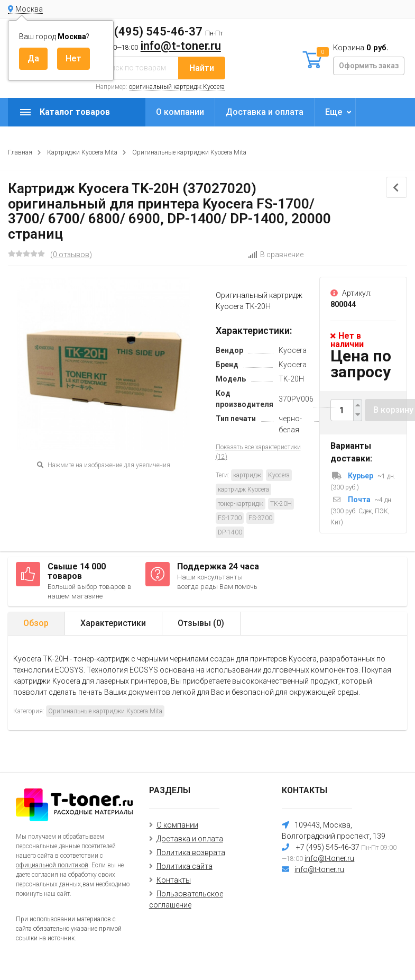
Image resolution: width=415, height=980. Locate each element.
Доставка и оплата (265, 112)
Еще (334, 112)
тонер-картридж (241, 504)
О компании (180, 112)
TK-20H (281, 504)
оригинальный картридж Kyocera (177, 87)
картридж (247, 475)
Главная (20, 152)
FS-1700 (230, 518)
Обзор (36, 623)
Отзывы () (201, 623)
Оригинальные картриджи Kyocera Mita (189, 152)
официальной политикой (52, 865)
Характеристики (113, 623)
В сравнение (276, 255)
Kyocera (279, 475)
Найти (202, 68)
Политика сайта (185, 866)
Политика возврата (191, 852)
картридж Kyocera (243, 489)
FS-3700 (260, 518)
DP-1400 (230, 532)
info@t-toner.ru (181, 46)
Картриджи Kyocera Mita (82, 152)
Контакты (174, 880)
